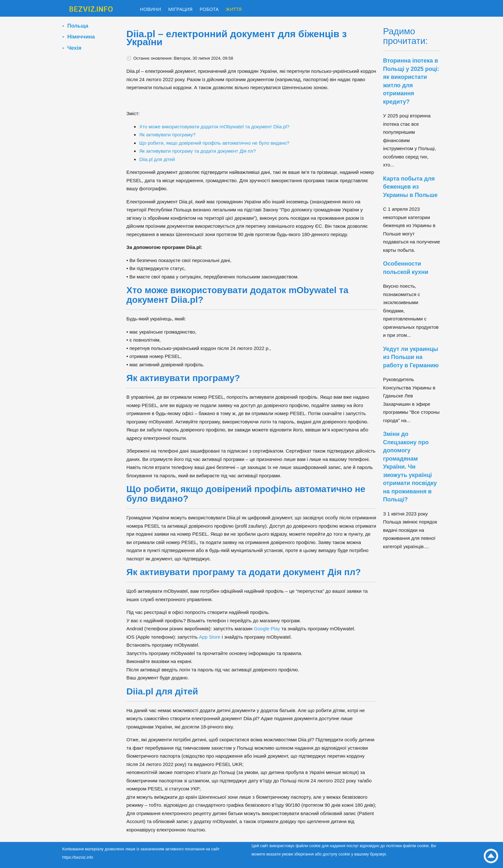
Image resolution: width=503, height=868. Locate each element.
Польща (78, 26)
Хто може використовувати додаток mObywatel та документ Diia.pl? (214, 127)
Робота (209, 9)
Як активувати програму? (167, 135)
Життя (234, 9)
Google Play (267, 629)
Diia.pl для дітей (157, 159)
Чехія (74, 48)
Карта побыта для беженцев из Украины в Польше (410, 187)
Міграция (180, 9)
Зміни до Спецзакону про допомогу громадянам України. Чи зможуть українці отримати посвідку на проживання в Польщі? (410, 467)
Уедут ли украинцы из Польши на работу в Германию (411, 357)
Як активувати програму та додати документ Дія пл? (198, 151)
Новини (150, 9)
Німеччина (81, 37)
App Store (210, 637)
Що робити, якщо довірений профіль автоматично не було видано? (214, 143)
